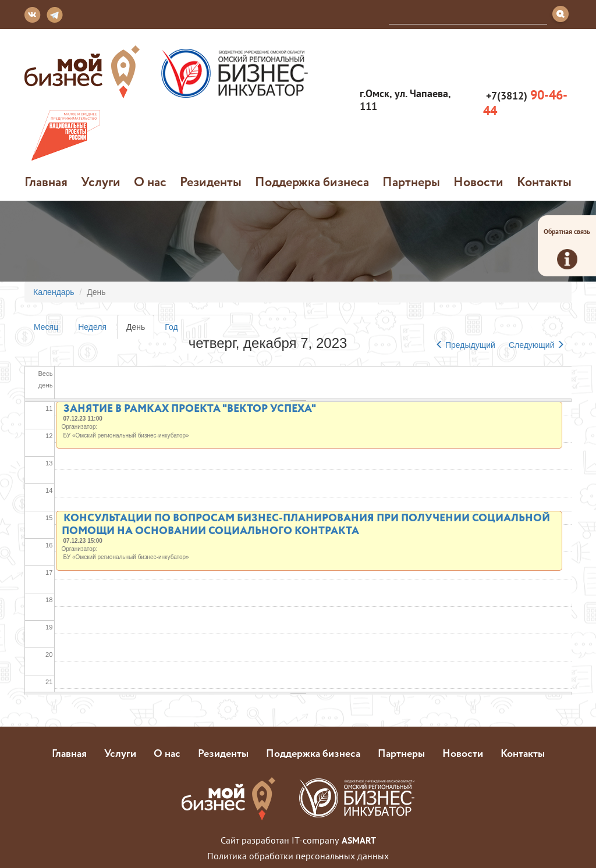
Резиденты (211, 182)
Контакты (544, 182)
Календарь (54, 292)
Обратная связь (567, 248)
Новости (478, 182)
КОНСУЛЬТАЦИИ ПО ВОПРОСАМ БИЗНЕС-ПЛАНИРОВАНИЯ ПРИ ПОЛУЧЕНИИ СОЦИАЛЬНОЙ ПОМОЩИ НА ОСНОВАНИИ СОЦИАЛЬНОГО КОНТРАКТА (306, 524)
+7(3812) (525, 103)
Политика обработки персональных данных (298, 856)
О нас (150, 182)
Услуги (101, 182)
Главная (46, 182)
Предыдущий (465, 345)
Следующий (537, 345)
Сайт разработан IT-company (298, 840)
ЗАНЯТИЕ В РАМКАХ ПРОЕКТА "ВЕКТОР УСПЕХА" (190, 408)
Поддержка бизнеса (312, 182)
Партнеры (411, 182)
